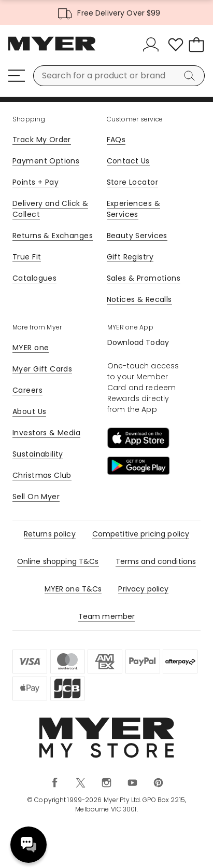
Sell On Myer (36, 497)
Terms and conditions (156, 561)
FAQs (116, 140)
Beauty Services (137, 236)
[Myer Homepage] (52, 49)
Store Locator (132, 182)
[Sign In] (153, 45)
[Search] (191, 76)
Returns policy (50, 534)
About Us (29, 411)
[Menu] (17, 76)
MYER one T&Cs (73, 589)
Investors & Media (46, 433)
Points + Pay (35, 182)
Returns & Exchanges (53, 236)
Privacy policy (143, 589)
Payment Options (46, 161)
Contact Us (128, 161)
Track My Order (42, 140)
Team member (107, 616)
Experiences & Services (133, 209)
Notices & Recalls (139, 299)
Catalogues (34, 278)
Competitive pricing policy (141, 534)
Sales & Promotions (144, 278)
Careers (27, 390)
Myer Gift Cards (42, 369)
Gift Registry (130, 257)
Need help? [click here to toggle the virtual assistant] (29, 845)
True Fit (27, 257)
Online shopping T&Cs (58, 561)
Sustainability (38, 454)
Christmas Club (42, 475)
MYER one (31, 348)
